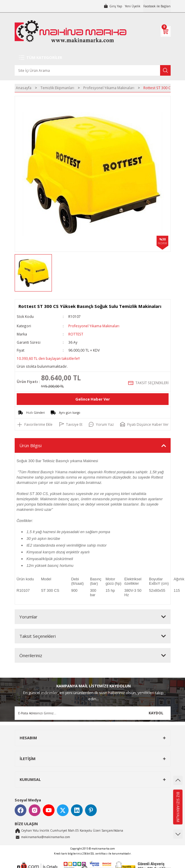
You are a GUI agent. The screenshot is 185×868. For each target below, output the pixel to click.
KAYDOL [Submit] (156, 713)
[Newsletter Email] (93, 713)
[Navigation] (93, 57)
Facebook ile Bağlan (157, 6)
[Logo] (71, 31)
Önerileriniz (31, 655)
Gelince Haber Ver (93, 399)
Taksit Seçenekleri (38, 636)
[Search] (93, 70)
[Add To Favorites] (35, 424)
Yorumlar (28, 617)
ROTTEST (76, 334)
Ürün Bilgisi (30, 445)
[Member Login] (113, 6)
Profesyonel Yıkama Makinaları (94, 326)
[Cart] (166, 31)
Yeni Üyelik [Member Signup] (133, 6)
